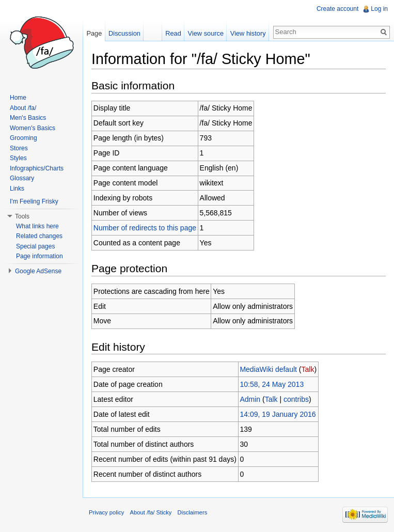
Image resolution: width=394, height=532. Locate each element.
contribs (296, 399)
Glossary (22, 178)
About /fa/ (23, 108)
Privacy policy (106, 512)
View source (206, 33)
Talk (308, 369)
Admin (250, 399)
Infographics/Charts (37, 168)
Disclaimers (193, 512)
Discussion (124, 33)
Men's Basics (28, 118)
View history (248, 33)
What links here (37, 226)
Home (18, 98)
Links (17, 189)
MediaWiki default (268, 369)
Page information (40, 256)
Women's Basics (33, 128)
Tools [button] (22, 216)
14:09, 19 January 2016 (278, 414)
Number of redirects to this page (145, 228)
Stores (19, 148)
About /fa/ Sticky (151, 512)
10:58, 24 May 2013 (272, 384)
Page (94, 33)
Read (173, 33)
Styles (18, 158)
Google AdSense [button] (38, 271)
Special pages (35, 246)
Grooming (23, 138)
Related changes (39, 236)
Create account (337, 9)
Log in (379, 9)
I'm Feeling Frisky (34, 201)
